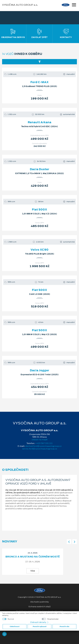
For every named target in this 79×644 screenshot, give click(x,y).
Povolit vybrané (40, 626)
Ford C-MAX (39, 82)
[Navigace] (74, 5)
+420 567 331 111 (44, 443)
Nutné (11, 619)
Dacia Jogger (39, 370)
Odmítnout (15, 626)
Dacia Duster (39, 169)
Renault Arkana (39, 122)
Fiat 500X (39, 209)
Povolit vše (64, 626)
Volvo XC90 (39, 250)
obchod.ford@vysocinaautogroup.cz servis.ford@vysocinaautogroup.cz (42, 447)
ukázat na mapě (40, 440)
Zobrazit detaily (40, 622)
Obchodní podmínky (39, 602)
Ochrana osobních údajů (39, 607)
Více (33, 571)
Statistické (53, 619)
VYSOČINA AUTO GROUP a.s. (20, 5)
